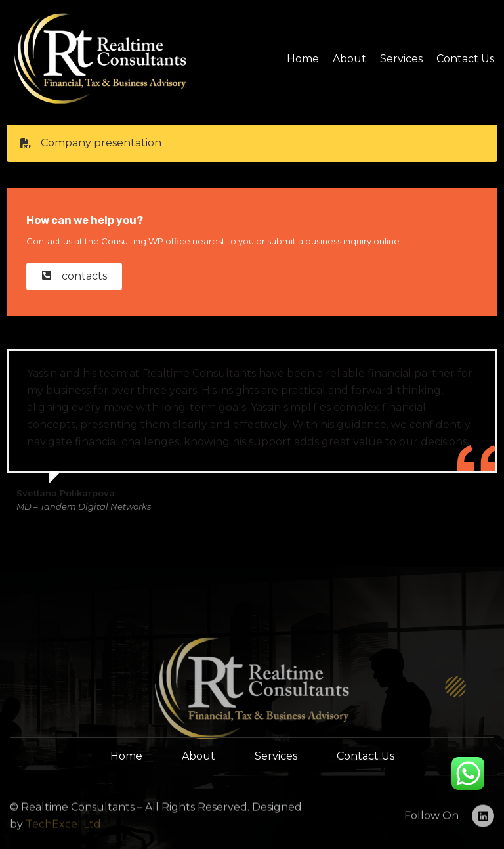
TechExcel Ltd (62, 835)
